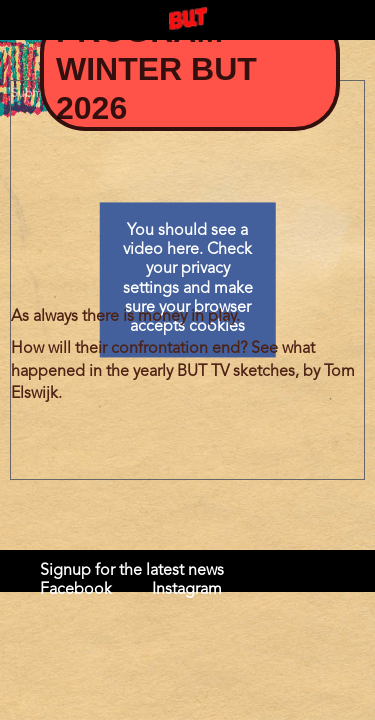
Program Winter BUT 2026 (156, 69)
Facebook (76, 590)
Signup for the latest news (132, 571)
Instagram (187, 590)
